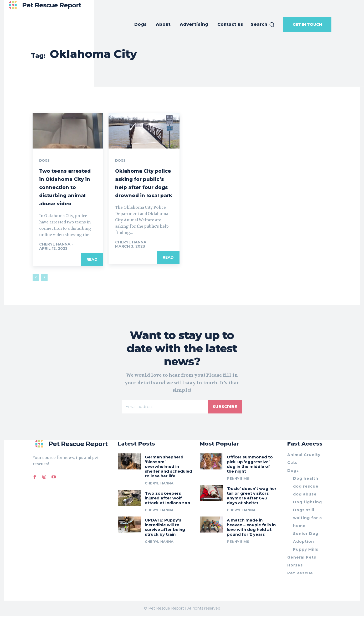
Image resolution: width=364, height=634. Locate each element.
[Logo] (44, 5)
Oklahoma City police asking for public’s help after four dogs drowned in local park (143, 191)
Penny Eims (238, 496)
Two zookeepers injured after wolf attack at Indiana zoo (168, 516)
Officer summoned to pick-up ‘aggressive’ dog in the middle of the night (250, 482)
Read (92, 276)
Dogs (45, 161)
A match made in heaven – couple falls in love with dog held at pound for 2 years (251, 545)
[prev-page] (36, 294)
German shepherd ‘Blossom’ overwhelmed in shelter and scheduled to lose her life (168, 484)
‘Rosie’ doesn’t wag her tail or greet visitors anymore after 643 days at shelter (252, 513)
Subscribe (224, 424)
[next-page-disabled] (44, 294)
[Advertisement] (182, 79)
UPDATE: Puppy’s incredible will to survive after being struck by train (165, 545)
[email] (165, 424)
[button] (263, 24)
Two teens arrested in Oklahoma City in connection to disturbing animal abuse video (67, 195)
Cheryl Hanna (55, 261)
